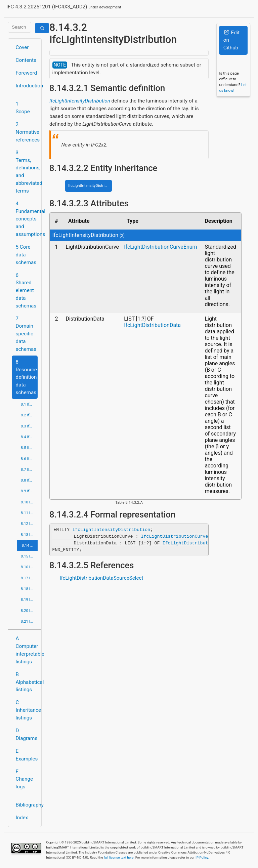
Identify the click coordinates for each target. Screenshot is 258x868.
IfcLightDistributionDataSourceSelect (101, 578)
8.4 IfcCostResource (29, 437)
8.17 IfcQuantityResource (29, 578)
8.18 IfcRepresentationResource (29, 589)
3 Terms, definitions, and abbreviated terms (27, 172)
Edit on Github (231, 40)
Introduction (27, 86)
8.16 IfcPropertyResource (29, 567)
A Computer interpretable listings (27, 650)
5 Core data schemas (26, 255)
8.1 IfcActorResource (29, 404)
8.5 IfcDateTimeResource (29, 448)
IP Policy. (202, 857)
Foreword (27, 73)
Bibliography (27, 805)
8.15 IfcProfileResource (29, 556)
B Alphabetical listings (27, 682)
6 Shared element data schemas (26, 291)
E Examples (27, 755)
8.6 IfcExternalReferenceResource (29, 459)
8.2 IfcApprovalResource (29, 415)
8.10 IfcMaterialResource (29, 502)
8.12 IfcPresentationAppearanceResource (29, 524)
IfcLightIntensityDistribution (80, 101)
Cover (22, 47)
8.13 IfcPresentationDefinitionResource (29, 535)
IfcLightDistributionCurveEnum (160, 247)
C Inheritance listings (27, 710)
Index (22, 818)
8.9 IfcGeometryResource (29, 491)
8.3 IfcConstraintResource (29, 426)
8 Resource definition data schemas (26, 377)
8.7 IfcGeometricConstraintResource (29, 469)
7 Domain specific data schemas (26, 334)
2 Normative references (27, 132)
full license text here (119, 857)
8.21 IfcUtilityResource (29, 621)
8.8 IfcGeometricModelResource (29, 480)
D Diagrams (27, 734)
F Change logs (24, 779)
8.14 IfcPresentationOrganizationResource (30, 545)
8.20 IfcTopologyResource (29, 611)
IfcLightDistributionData (152, 325)
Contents (26, 60)
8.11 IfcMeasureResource (29, 513)
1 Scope (23, 108)
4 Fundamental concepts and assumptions (27, 219)
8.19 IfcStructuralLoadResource (29, 600)
